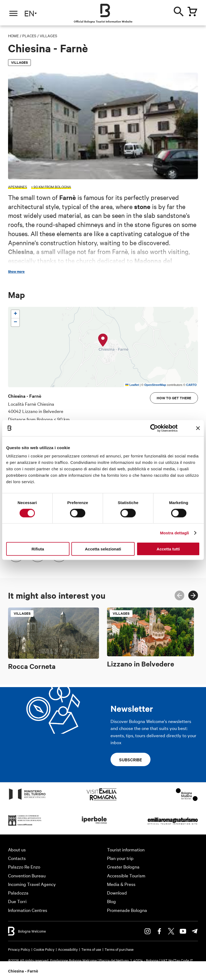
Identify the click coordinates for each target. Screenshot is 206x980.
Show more (16, 271)
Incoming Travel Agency (32, 884)
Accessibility (68, 949)
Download (117, 893)
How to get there (174, 398)
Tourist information (126, 849)
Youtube (183, 931)
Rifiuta (38, 549)
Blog (111, 901)
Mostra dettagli (174, 533)
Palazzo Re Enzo (24, 867)
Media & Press (121, 884)
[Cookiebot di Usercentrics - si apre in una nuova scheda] (154, 428)
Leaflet (132, 385)
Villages (48, 36)
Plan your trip (120, 858)
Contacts (17, 858)
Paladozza (18, 893)
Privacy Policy (19, 949)
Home (13, 36)
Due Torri (17, 901)
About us (17, 849)
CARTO (191, 385)
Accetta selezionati (103, 549)
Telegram (195, 931)
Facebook (159, 931)
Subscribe (130, 759)
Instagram (148, 931)
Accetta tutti (168, 549)
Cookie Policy (44, 949)
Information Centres (28, 910)
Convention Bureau (27, 875)
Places (29, 36)
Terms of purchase (119, 949)
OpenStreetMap (155, 385)
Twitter (171, 931)
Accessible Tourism (126, 875)
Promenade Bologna (127, 910)
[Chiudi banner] (198, 428)
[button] (103, 340)
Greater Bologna (123, 867)
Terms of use (91, 949)
